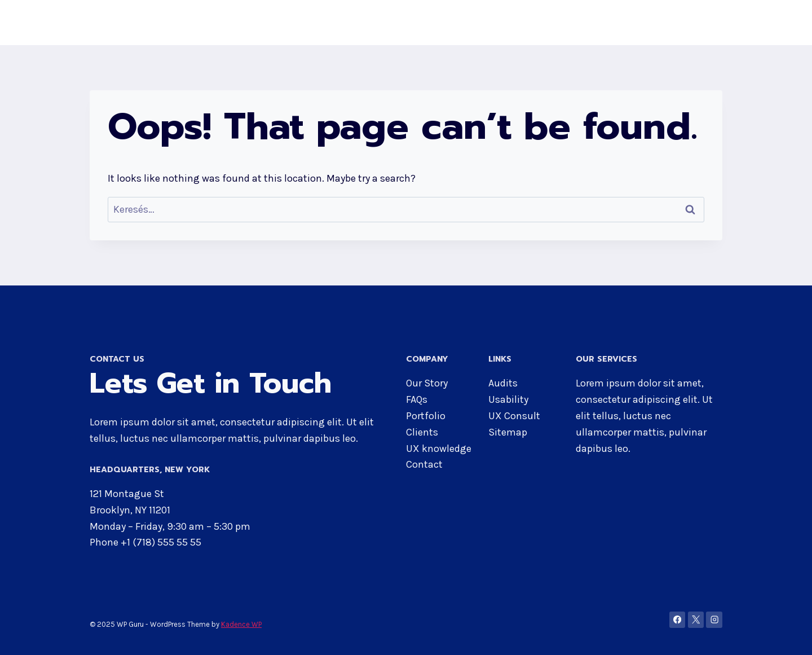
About (496, 23)
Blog (705, 23)
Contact (662, 23)
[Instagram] (714, 620)
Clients (422, 432)
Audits (503, 383)
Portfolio (426, 416)
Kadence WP (241, 624)
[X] (696, 620)
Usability (508, 399)
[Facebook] (678, 620)
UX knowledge (439, 449)
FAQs (417, 399)
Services (609, 23)
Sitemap (508, 432)
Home (454, 23)
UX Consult (514, 416)
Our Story (427, 383)
